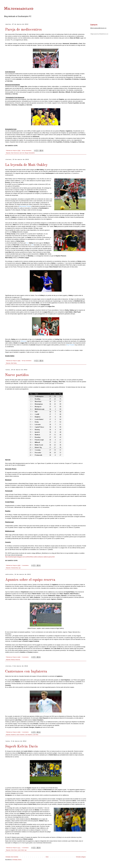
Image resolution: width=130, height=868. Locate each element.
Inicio (47, 857)
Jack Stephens (29, 735)
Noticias (13, 660)
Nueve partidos (17, 375)
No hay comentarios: (27, 151)
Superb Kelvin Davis (21, 747)
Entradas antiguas (81, 857)
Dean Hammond (15, 153)
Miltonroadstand (19, 9)
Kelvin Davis (14, 850)
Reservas (18, 660)
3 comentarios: (25, 657)
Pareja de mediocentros (23, 30)
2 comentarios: (25, 565)
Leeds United (21, 850)
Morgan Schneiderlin (30, 153)
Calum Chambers (20, 735)
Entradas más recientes (12, 857)
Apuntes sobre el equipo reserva (30, 580)
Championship (14, 568)
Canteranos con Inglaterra (26, 672)
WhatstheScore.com (104, 34)
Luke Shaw (35, 735)
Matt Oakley (14, 363)
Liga (19, 568)
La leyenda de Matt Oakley (26, 165)
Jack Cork (22, 153)
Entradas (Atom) (17, 860)
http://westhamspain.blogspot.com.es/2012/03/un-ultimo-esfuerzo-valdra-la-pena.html (30, 557)
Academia (13, 735)
